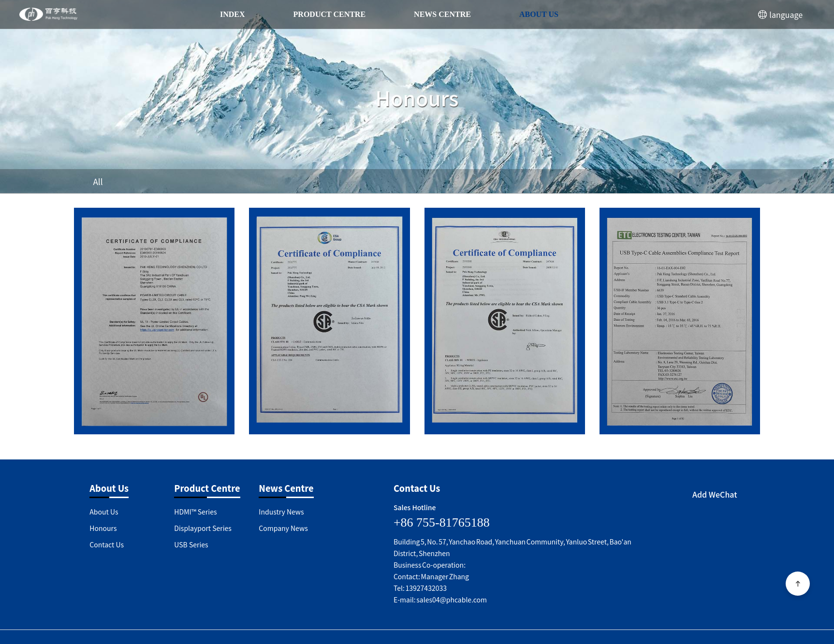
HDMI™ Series (195, 512)
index (233, 14)
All (98, 181)
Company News (283, 528)
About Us (539, 14)
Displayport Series (203, 528)
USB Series (191, 544)
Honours (103, 528)
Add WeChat (715, 494)
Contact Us (107, 544)
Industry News (281, 512)
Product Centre (330, 14)
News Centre (442, 14)
